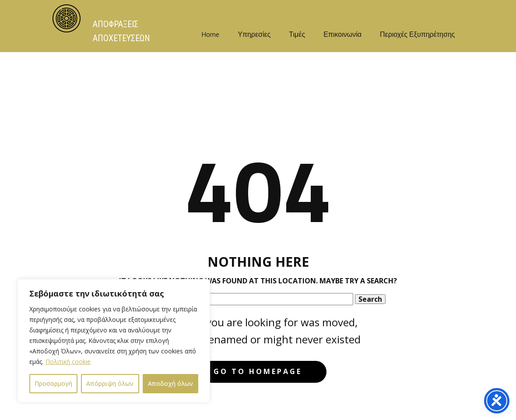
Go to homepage (258, 371)
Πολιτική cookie (68, 362)
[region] (114, 341)
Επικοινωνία (342, 34)
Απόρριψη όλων (110, 383)
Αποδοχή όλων (170, 383)
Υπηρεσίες (254, 34)
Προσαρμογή (53, 383)
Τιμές (297, 34)
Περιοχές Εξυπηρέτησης (418, 34)
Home (210, 34)
